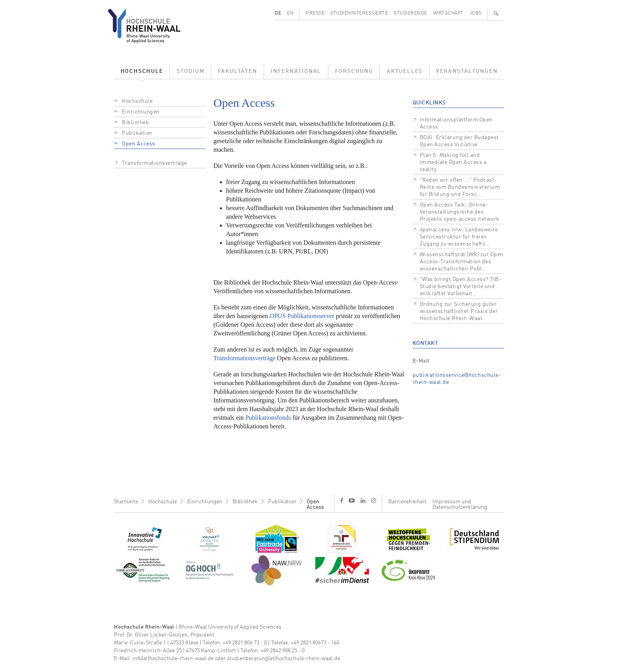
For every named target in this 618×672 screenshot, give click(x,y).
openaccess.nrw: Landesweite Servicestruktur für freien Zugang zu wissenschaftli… (459, 237)
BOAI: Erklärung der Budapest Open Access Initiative (459, 141)
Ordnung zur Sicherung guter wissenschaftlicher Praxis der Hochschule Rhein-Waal (459, 311)
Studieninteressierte (359, 13)
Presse (315, 13)
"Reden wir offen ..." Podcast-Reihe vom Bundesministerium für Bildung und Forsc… (460, 187)
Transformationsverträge (154, 163)
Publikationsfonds (268, 418)
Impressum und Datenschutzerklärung (460, 504)
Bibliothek (135, 123)
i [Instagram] (374, 501)
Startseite (126, 502)
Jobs (476, 13)
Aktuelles (405, 71)
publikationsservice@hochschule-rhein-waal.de (457, 379)
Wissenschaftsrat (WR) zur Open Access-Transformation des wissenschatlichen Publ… (462, 262)
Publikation (137, 133)
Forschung (354, 71)
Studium (191, 71)
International (296, 71)
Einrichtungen (141, 112)
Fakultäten (238, 71)
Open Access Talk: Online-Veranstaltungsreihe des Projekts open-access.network (460, 212)
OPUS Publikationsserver (302, 316)
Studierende (410, 13)
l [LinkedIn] (363, 501)
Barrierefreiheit (407, 502)
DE (278, 13)
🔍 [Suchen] (496, 13)
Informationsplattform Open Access (456, 123)
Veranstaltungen (467, 71)
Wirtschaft (448, 13)
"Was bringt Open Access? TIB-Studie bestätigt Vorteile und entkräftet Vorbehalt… (461, 287)
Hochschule (142, 71)
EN (290, 13)
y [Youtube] (352, 500)
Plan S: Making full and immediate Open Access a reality (453, 162)
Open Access (139, 144)
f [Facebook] (342, 500)
